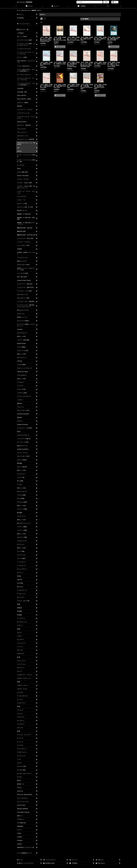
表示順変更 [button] (85, 19)
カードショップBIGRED (25, 2)
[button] (108, 6)
